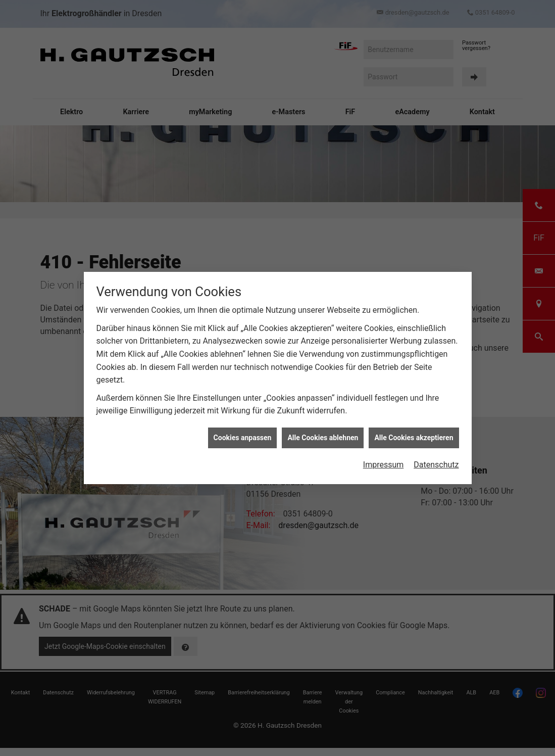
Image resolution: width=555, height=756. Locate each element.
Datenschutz (436, 458)
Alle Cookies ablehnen (323, 430)
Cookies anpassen (243, 430)
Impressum (384, 458)
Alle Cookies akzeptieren (414, 430)
